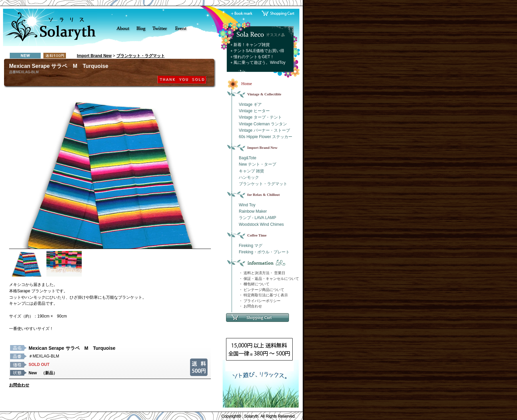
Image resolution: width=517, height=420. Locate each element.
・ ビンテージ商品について (262, 290)
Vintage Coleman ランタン (263, 124)
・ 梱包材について (254, 284)
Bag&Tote (248, 158)
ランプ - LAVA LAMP (257, 218)
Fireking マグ (251, 246)
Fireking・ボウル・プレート (264, 252)
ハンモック (249, 177)
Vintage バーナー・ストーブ (264, 130)
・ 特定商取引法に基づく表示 (263, 295)
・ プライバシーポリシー (260, 301)
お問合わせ (19, 385)
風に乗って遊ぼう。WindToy (259, 62)
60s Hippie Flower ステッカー (266, 137)
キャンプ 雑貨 (251, 171)
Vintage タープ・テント (260, 117)
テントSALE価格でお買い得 (259, 51)
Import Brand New (94, 56)
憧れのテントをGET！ (254, 57)
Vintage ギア (250, 104)
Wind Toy (247, 205)
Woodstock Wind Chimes (261, 224)
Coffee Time (257, 235)
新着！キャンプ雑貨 (252, 45)
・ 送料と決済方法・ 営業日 (262, 273)
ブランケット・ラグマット (141, 56)
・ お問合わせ (250, 306)
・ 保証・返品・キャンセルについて (269, 279)
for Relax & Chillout (264, 195)
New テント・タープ (257, 164)
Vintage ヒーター (254, 111)
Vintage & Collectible (264, 94)
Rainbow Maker (253, 211)
